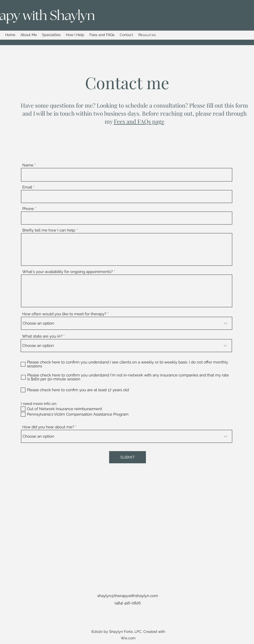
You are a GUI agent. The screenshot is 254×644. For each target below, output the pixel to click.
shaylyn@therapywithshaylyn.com (171, 34)
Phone (28, 209)
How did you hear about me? (48, 427)
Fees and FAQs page (139, 121)
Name (28, 165)
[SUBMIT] (128, 457)
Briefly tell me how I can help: (49, 230)
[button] (51, 35)
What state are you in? (42, 336)
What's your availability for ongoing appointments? (68, 272)
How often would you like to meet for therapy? (64, 314)
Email (27, 187)
